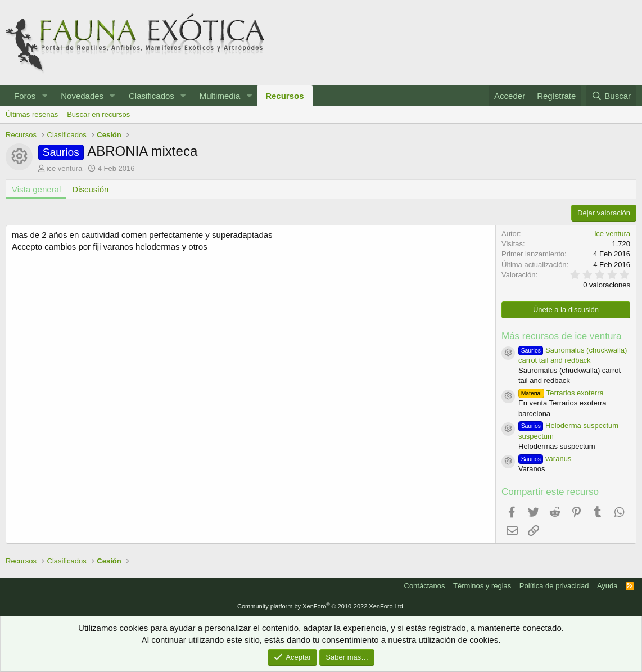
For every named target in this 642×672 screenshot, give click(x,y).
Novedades (82, 96)
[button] (44, 96)
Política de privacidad (554, 586)
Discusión (90, 189)
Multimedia (220, 96)
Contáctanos (425, 586)
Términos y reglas (482, 586)
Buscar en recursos (98, 114)
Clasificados (152, 96)
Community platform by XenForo (321, 606)
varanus (545, 459)
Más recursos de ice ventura (562, 336)
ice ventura (65, 168)
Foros (25, 96)
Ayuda (607, 586)
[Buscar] (611, 96)
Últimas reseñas (32, 114)
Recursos (284, 96)
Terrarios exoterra (561, 393)
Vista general (36, 189)
